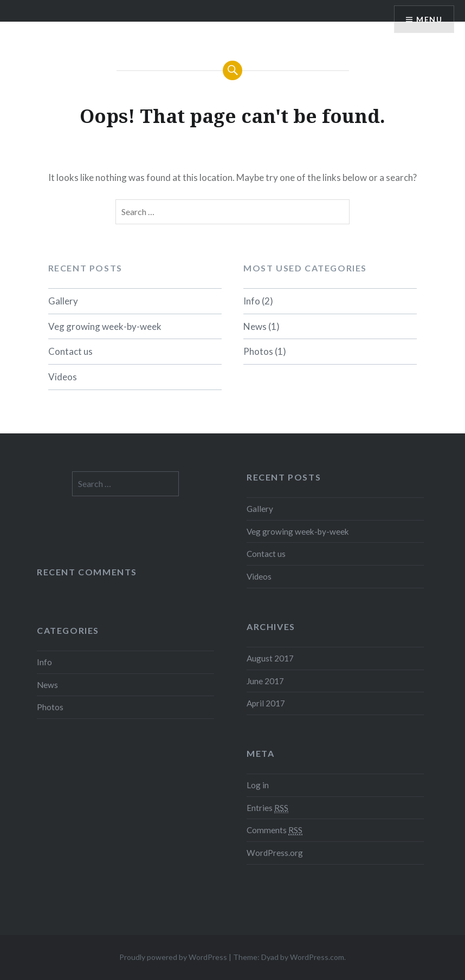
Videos (63, 377)
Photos (258, 351)
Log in (258, 785)
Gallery (63, 301)
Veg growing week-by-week (105, 326)
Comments (275, 830)
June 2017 (265, 681)
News (255, 326)
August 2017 (270, 658)
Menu (429, 19)
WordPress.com (317, 957)
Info (252, 301)
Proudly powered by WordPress (173, 957)
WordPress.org (275, 853)
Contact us (70, 351)
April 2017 (266, 703)
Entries (267, 808)
